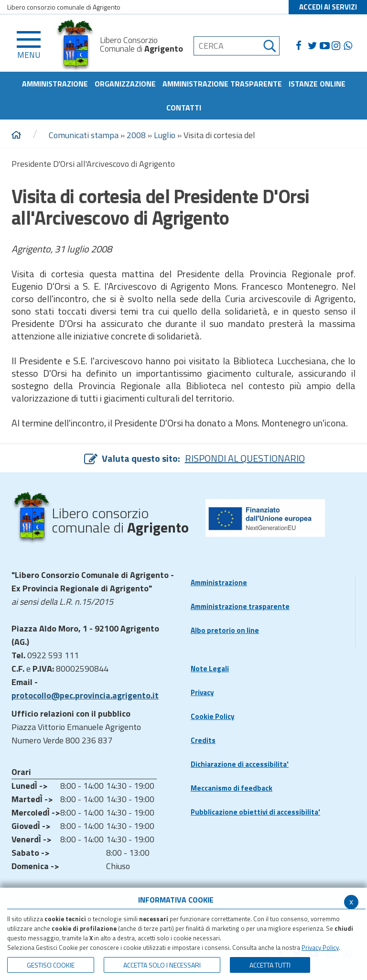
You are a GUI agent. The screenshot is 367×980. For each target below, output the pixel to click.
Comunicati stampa (84, 135)
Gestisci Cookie (51, 965)
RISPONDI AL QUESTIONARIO (245, 458)
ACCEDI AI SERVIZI (328, 7)
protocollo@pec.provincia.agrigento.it (85, 695)
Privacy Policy (320, 947)
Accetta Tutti (270, 965)
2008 (136, 135)
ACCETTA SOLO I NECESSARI (162, 965)
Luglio (165, 135)
